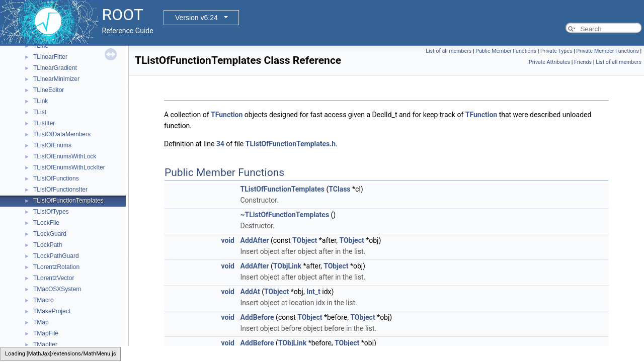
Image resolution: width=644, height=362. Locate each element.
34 (220, 144)
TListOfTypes (51, 212)
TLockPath (48, 245)
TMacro (44, 300)
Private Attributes (549, 62)
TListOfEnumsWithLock (65, 156)
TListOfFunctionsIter (60, 190)
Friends (583, 62)
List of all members (449, 51)
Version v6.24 (196, 18)
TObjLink (287, 266)
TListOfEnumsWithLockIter (69, 167)
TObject (305, 240)
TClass (339, 189)
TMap (41, 322)
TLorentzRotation (56, 267)
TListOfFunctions (56, 178)
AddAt (250, 292)
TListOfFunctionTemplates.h (291, 144)
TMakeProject (52, 311)
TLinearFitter (50, 57)
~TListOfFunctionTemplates (285, 215)
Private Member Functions (607, 51)
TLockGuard (50, 234)
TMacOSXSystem (57, 289)
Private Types (556, 51)
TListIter (44, 123)
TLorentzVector (54, 278)
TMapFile (46, 333)
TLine (41, 46)
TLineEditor (49, 90)
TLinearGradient (55, 68)
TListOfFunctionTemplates (68, 201)
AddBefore (257, 317)
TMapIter (45, 344)
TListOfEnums (52, 145)
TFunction (227, 115)
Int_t (313, 292)
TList (40, 112)
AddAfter (254, 240)
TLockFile (46, 223)
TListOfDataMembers (62, 134)
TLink (41, 101)
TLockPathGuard (56, 256)
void (228, 240)
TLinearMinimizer (56, 79)
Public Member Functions (506, 51)
